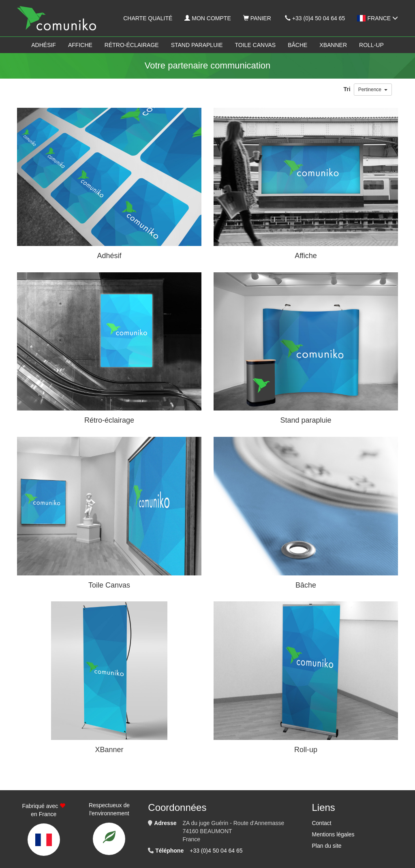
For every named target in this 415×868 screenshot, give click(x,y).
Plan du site (326, 846)
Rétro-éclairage (132, 45)
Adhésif (44, 45)
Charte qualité (148, 18)
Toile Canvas (256, 45)
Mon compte (207, 18)
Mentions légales (333, 834)
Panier (257, 18)
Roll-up (371, 45)
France (378, 18)
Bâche (297, 45)
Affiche (80, 45)
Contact (321, 823)
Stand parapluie (197, 45)
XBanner (333, 45)
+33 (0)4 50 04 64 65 (315, 18)
